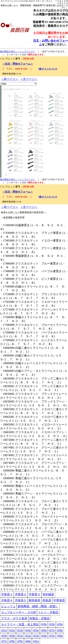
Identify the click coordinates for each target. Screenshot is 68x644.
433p (36, 636)
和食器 (47, 600)
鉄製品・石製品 (40, 618)
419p (52, 624)
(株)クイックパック (48, 69)
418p (44, 624)
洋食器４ (7, 600)
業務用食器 (26, 5)
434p (44, 636)
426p (44, 630)
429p (4, 636)
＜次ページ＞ (29, 79)
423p (20, 630)
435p (52, 636)
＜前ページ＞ (10, 79)
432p (28, 636)
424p (28, 630)
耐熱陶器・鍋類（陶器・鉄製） (38, 606)
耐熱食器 (34, 600)
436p (60, 636)
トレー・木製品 (48, 612)
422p (12, 630)
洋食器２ (21, 594)
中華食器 (59, 600)
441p (36, 641)
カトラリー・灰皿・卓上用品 (20, 624)
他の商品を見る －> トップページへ (17, 51)
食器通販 (8, 217)
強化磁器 (48, 594)
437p (4, 641)
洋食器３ (34, 594)
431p (20, 636)
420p (60, 624)
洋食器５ (21, 600)
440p (28, 641)
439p (20, 641)
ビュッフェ (8, 606)
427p (52, 630)
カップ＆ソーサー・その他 (18, 612)
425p (36, 630)
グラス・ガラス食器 (14, 618)
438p (12, 641)
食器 (3, 5)
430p (12, 636)
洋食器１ (7, 594)
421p (4, 630)
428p (60, 630)
